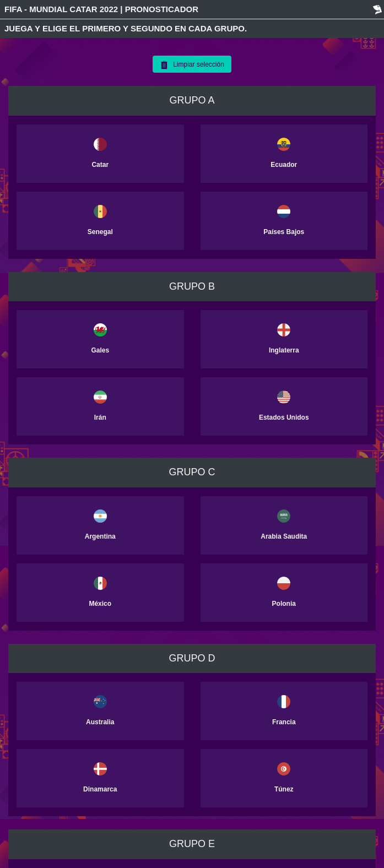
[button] (52, 154)
